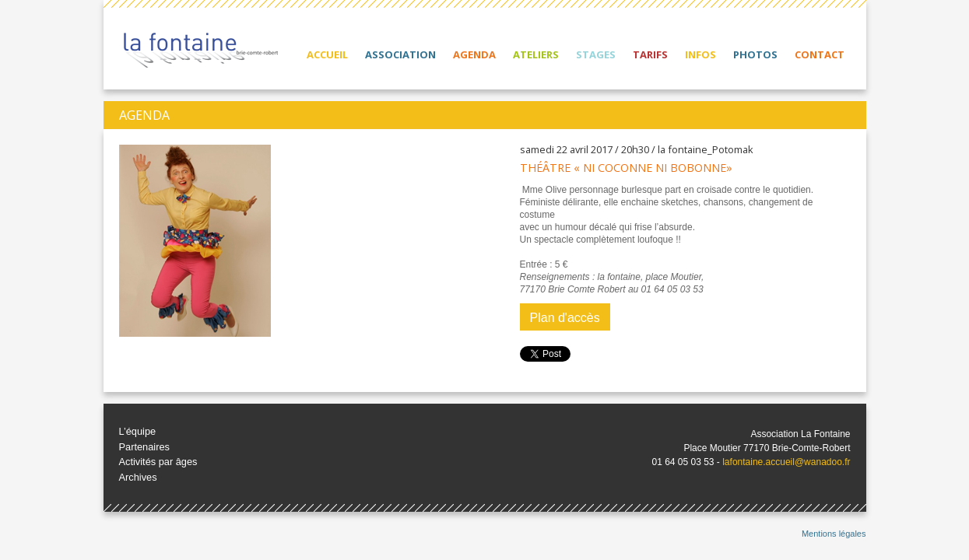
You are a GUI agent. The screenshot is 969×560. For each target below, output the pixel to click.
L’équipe (138, 431)
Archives (138, 477)
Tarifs (650, 54)
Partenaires (144, 447)
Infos (700, 54)
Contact (820, 54)
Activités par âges (158, 462)
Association (400, 54)
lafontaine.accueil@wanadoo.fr (786, 462)
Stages (596, 54)
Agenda (474, 54)
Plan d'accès (565, 318)
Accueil (327, 54)
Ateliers (536, 54)
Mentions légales (834, 534)
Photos (755, 54)
